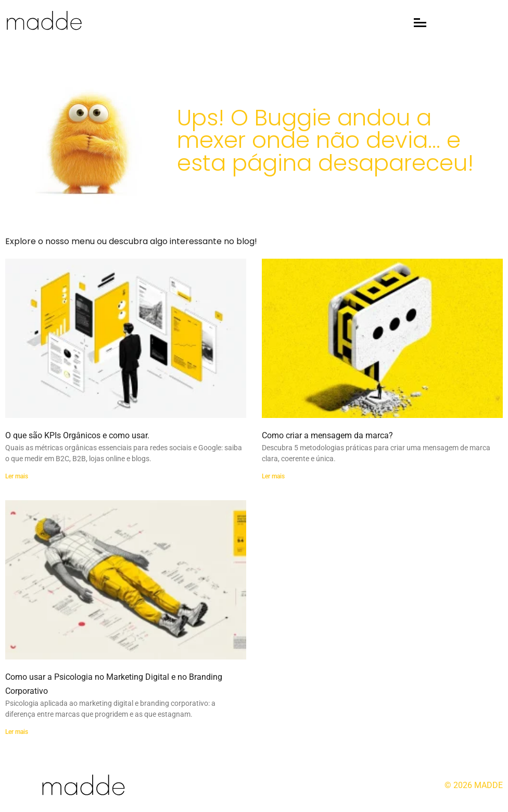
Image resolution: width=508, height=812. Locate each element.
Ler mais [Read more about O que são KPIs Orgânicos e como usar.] (17, 476)
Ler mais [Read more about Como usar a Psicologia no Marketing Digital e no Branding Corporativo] (17, 732)
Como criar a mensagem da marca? (327, 435)
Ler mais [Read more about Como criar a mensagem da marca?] (273, 476)
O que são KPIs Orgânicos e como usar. (77, 435)
